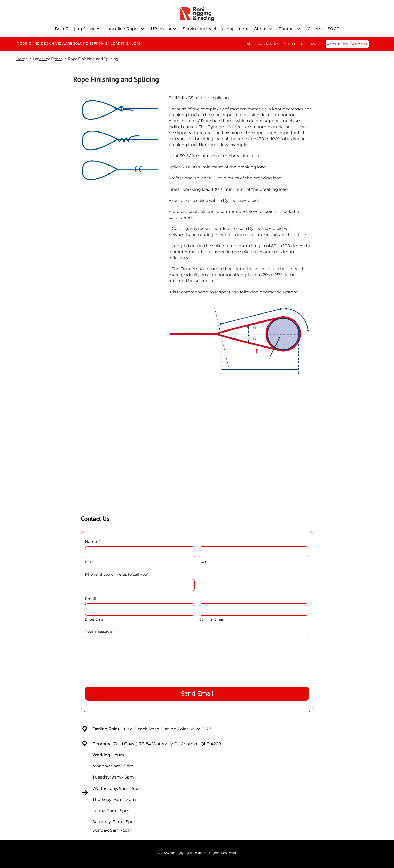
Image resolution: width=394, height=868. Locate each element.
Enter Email (95, 619)
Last (203, 562)
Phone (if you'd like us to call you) (117, 574)
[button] (143, 29)
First (89, 562)
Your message (100, 631)
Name (93, 542)
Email (92, 599)
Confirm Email (212, 619)
